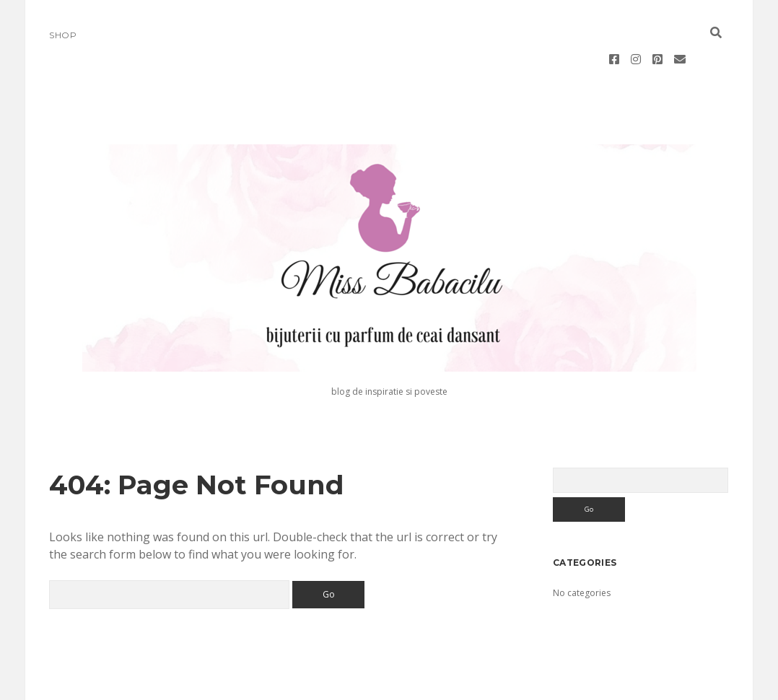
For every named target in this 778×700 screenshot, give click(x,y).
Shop (63, 35)
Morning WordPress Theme (340, 684)
